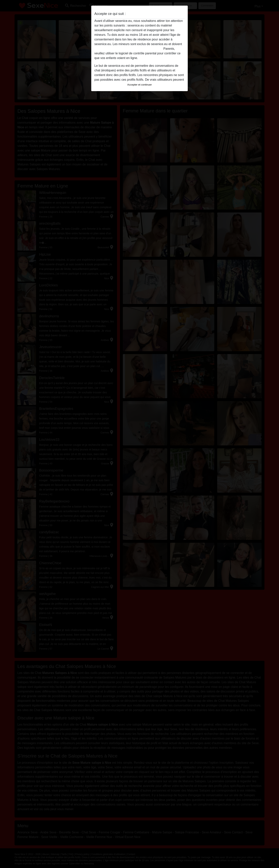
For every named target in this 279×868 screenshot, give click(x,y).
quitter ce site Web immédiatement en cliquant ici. (128, 49)
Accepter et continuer (140, 85)
